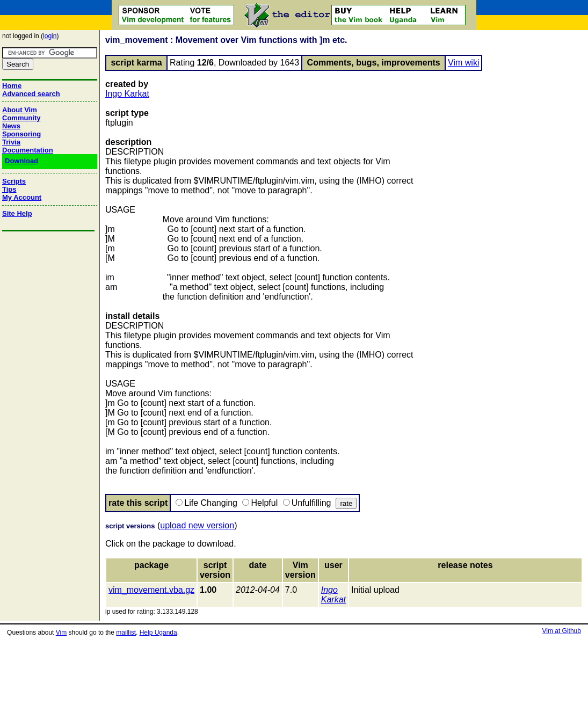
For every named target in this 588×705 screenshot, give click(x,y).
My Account (22, 197)
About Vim (20, 110)
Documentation (28, 150)
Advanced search (31, 94)
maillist (126, 633)
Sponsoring (21, 134)
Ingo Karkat (127, 94)
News (11, 126)
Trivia (11, 142)
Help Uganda (158, 633)
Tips (9, 189)
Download (21, 161)
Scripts (14, 181)
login (50, 36)
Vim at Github (561, 631)
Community (21, 118)
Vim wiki (463, 63)
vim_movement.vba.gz (151, 590)
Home (12, 86)
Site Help (17, 213)
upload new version (197, 525)
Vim (61, 633)
